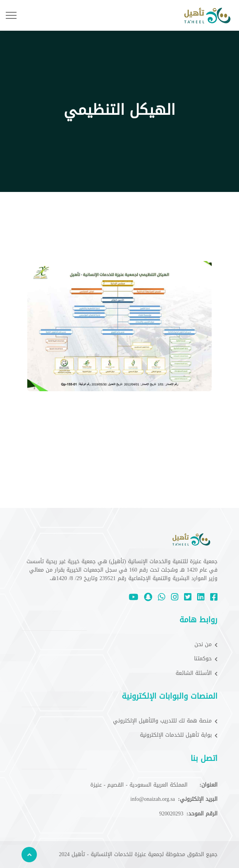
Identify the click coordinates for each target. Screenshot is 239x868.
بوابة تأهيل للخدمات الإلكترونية (179, 735)
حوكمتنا (206, 659)
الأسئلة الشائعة (197, 673)
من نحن (206, 645)
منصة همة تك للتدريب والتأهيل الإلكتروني (165, 721)
